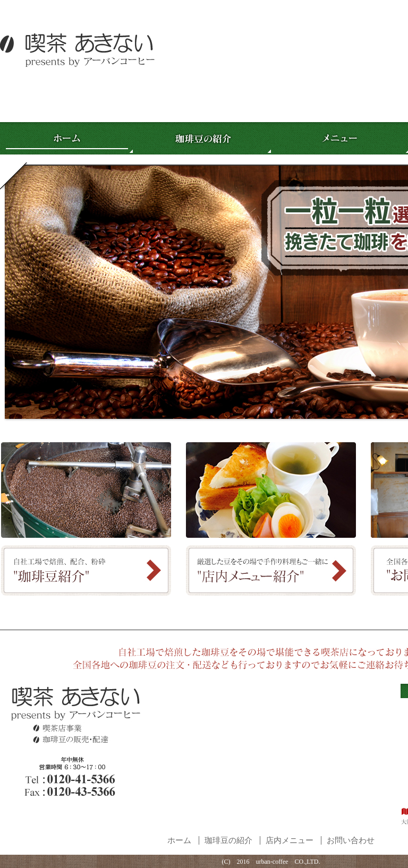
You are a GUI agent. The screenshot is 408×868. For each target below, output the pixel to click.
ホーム (179, 840)
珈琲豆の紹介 (228, 840)
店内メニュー (290, 840)
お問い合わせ (351, 840)
